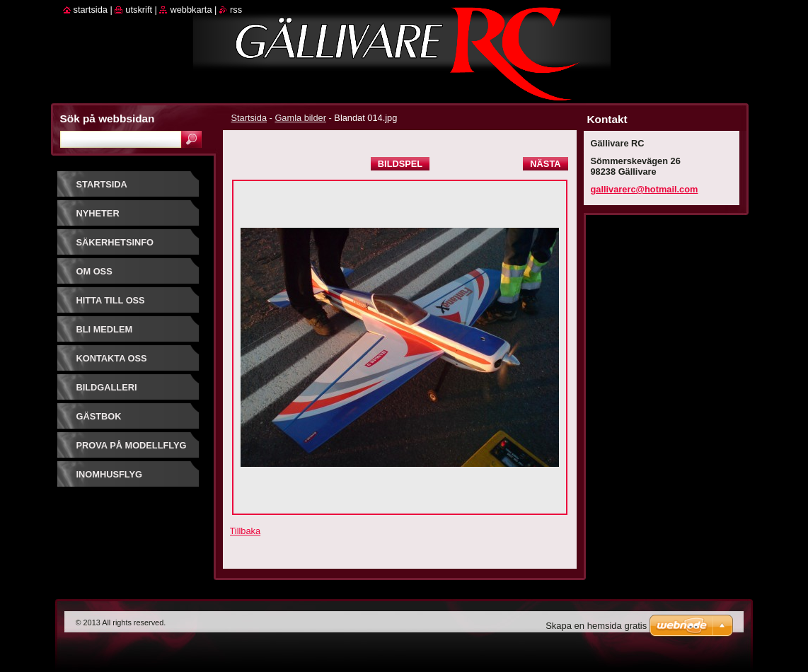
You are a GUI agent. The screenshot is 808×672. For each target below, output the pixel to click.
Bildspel (400, 164)
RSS (236, 10)
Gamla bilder (300, 118)
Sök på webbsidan (108, 118)
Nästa (545, 164)
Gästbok (99, 416)
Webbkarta (191, 10)
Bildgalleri (107, 387)
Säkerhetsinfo (115, 242)
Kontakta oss (112, 358)
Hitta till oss (111, 300)
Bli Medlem (105, 329)
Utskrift (139, 10)
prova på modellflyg (132, 445)
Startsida (249, 118)
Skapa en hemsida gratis (596, 626)
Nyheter (98, 213)
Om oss (94, 271)
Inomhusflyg (109, 474)
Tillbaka (246, 531)
